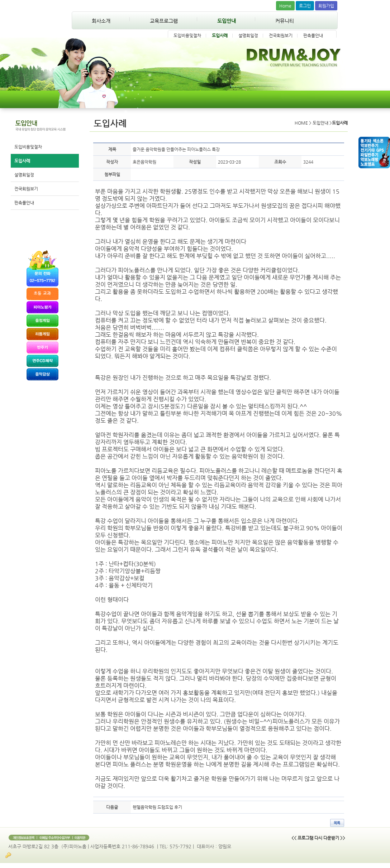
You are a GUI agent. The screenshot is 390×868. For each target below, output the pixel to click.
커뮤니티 (285, 21)
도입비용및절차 (187, 35)
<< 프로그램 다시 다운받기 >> (318, 838)
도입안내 (227, 21)
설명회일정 (248, 35)
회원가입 (326, 6)
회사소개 (101, 21)
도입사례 (220, 35)
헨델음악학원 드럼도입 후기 (157, 807)
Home (285, 6)
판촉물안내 (313, 35)
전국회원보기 (281, 35)
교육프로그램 (164, 21)
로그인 (305, 6)
